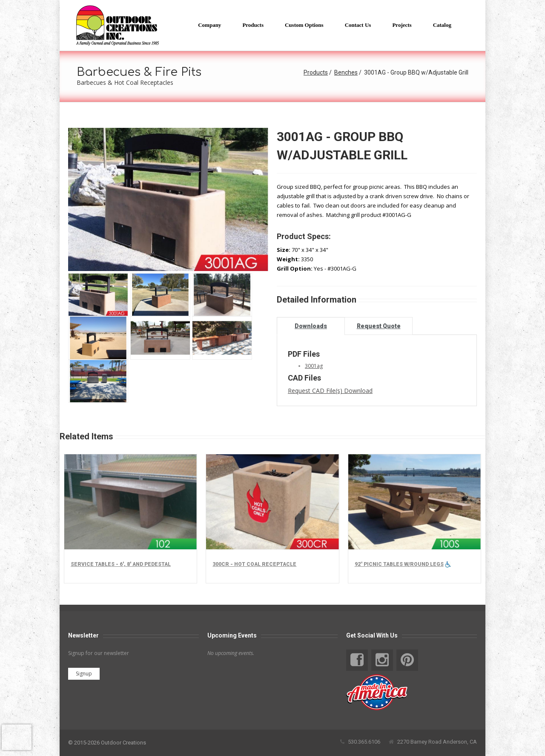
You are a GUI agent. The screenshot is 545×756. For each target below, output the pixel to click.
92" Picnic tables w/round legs (399, 564)
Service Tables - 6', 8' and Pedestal (121, 564)
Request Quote (379, 326)
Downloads (311, 326)
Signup (84, 674)
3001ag (314, 366)
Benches (346, 72)
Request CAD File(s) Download (330, 391)
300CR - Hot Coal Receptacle (254, 564)
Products (316, 72)
